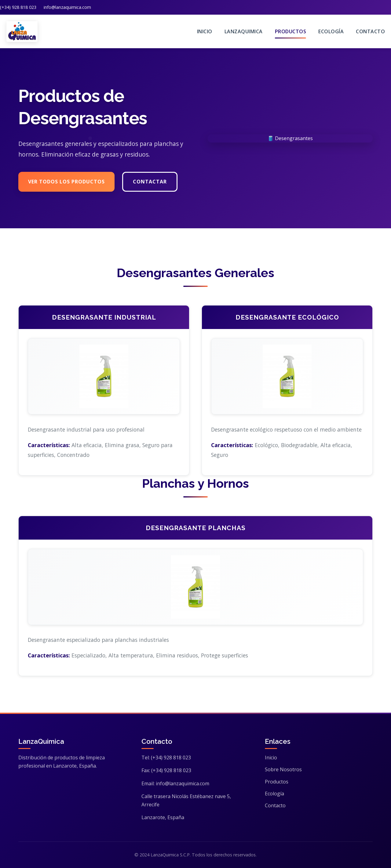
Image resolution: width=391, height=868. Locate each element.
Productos (291, 31)
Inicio (205, 31)
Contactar (150, 182)
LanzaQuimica (244, 31)
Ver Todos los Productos (66, 182)
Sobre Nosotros (283, 769)
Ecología (331, 31)
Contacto (370, 31)
